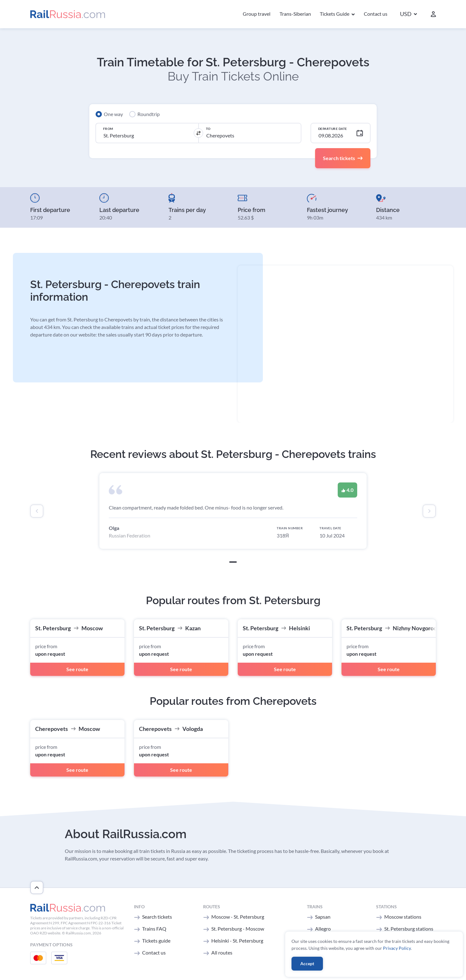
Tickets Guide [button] (335, 14)
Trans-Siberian (295, 14)
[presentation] (37, 511)
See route (77, 669)
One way (113, 114)
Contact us (376, 14)
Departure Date (333, 129)
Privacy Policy (397, 948)
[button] (408, 14)
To (208, 129)
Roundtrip (149, 114)
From (108, 129)
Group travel (257, 14)
